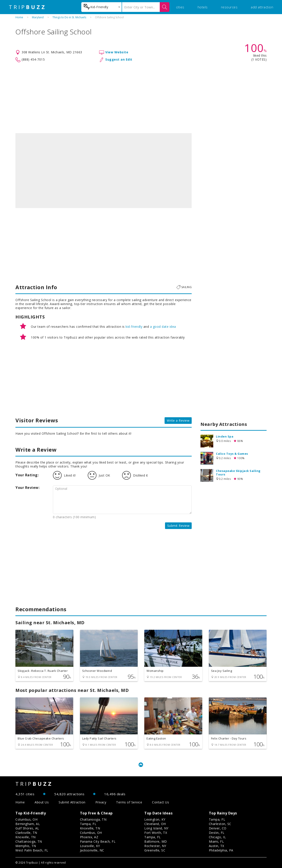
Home (19, 17)
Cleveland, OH (155, 824)
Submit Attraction (72, 802)
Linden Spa (225, 436)
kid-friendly (134, 327)
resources (229, 7)
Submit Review (178, 526)
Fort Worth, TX (156, 833)
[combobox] (101, 7)
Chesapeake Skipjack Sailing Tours (238, 473)
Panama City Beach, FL (98, 841)
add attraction (262, 7)
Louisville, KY (90, 846)
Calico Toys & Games (232, 454)
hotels (203, 7)
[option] (104, 171)
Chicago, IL (217, 837)
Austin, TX (217, 846)
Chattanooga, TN (29, 841)
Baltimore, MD (156, 841)
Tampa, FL (88, 824)
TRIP (28, 7)
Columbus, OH (26, 819)
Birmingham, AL (28, 824)
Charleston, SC (220, 824)
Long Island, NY (156, 828)
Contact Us (160, 802)
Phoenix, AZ (89, 837)
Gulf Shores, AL (27, 828)
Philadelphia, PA (221, 850)
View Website (117, 52)
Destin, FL (217, 833)
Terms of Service (129, 802)
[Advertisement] (141, 98)
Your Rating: (27, 475)
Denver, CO (218, 828)
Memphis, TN (26, 846)
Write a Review (178, 420)
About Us (42, 802)
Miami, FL (216, 841)
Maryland (38, 17)
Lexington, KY (155, 819)
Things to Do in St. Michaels (69, 17)
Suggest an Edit (119, 59)
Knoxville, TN (26, 837)
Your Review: (27, 488)
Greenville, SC (155, 850)
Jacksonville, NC (92, 850)
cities (180, 7)
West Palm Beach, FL (32, 850)
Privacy (101, 802)
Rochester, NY (155, 846)
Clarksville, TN (26, 833)
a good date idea (163, 327)
